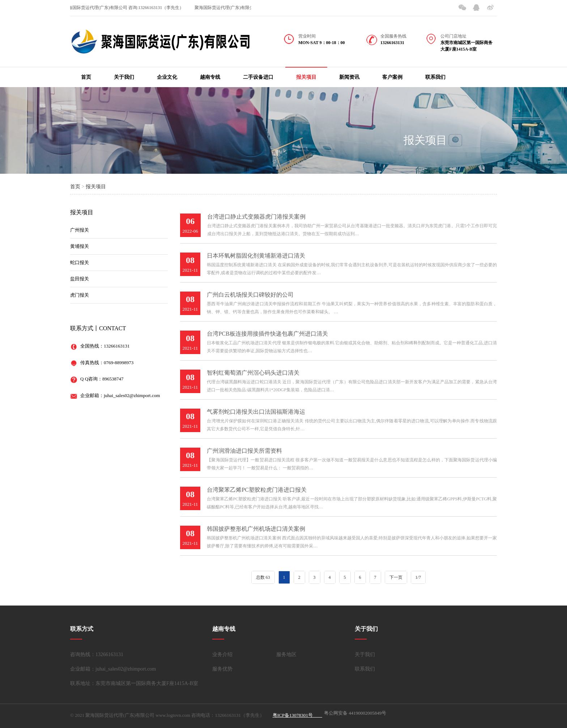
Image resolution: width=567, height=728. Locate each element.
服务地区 (286, 654)
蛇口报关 (80, 262)
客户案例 (392, 77)
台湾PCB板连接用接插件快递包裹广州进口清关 (267, 334)
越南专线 (210, 77)
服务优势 (222, 669)
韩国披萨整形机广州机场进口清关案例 (256, 529)
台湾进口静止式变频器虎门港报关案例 (256, 217)
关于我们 (124, 77)
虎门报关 (80, 295)
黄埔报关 (80, 246)
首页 (86, 77)
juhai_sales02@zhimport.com (132, 395)
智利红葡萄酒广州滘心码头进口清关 (253, 373)
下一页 (396, 577)
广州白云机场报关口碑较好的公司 (250, 295)
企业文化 (167, 77)
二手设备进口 (258, 77)
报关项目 (306, 77)
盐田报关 (80, 279)
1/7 (418, 577)
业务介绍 (222, 654)
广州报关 (80, 230)
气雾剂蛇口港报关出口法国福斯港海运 (256, 412)
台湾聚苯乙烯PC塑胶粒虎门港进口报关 (257, 490)
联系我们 (435, 77)
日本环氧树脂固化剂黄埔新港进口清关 (256, 256)
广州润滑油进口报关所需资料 (244, 451)
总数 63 (263, 577)
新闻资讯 (349, 77)
